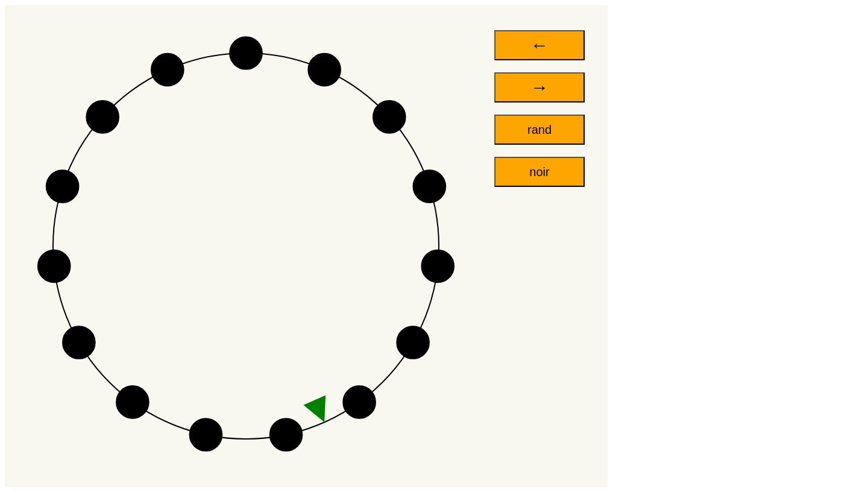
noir (539, 172)
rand (539, 130)
